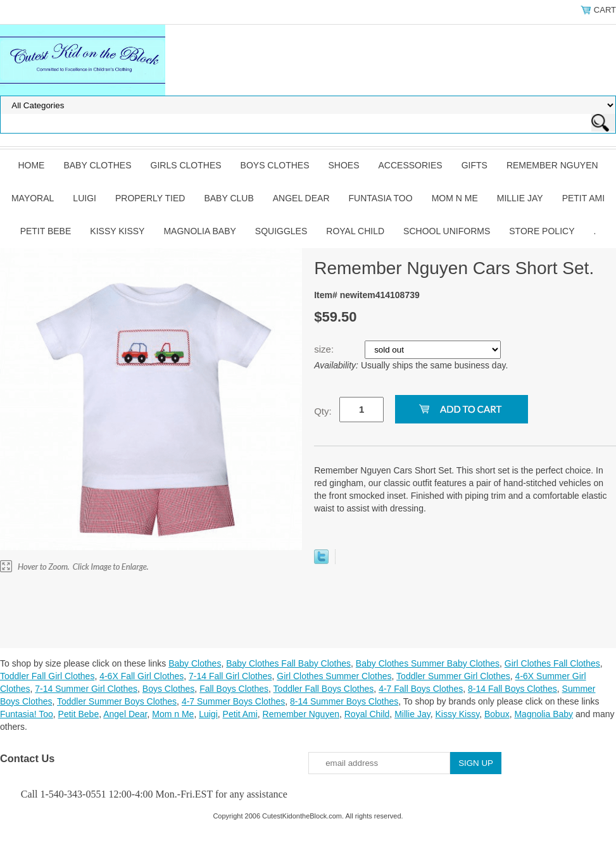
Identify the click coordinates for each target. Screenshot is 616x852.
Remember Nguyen (552, 165)
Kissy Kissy (117, 231)
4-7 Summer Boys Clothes (233, 701)
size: (325, 349)
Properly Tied (150, 198)
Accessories (411, 165)
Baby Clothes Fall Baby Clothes (288, 663)
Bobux (497, 714)
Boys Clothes (275, 165)
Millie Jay (520, 198)
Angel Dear (301, 198)
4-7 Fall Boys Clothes (421, 689)
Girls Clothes (186, 165)
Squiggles (281, 231)
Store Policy (542, 231)
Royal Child (355, 231)
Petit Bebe (46, 231)
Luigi (85, 198)
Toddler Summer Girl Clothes (453, 676)
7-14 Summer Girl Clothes (86, 689)
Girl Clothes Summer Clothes (334, 676)
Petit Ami (583, 198)
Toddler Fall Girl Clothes (47, 676)
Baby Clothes (97, 165)
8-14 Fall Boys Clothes (512, 689)
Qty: (323, 411)
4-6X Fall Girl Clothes (141, 676)
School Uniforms (447, 231)
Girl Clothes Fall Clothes (552, 663)
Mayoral (33, 198)
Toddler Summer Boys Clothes (117, 701)
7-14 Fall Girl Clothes (230, 676)
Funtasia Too (381, 198)
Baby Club (229, 198)
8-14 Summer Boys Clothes (344, 701)
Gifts (475, 165)
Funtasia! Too (27, 714)
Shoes (344, 165)
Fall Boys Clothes (234, 689)
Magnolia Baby (199, 231)
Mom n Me (455, 198)
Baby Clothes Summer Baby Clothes (428, 663)
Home (31, 165)
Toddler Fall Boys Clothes (324, 689)
